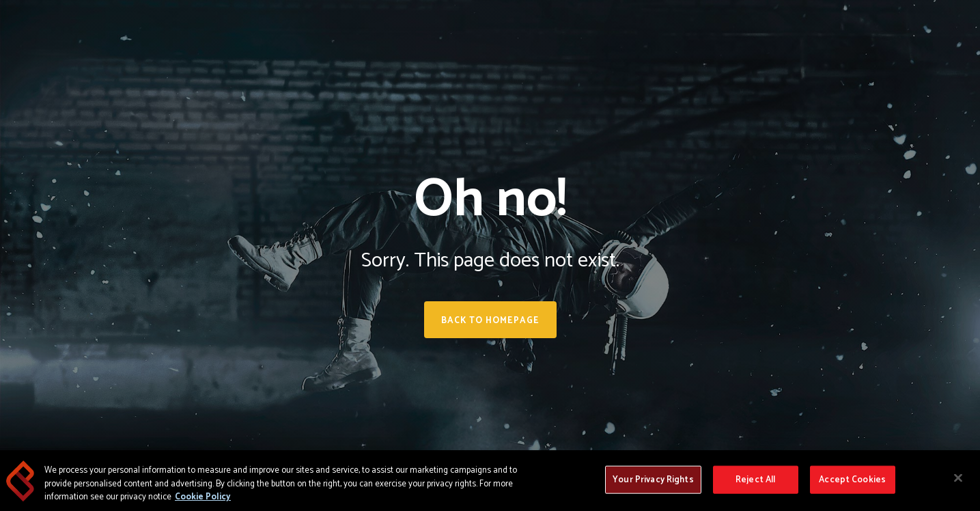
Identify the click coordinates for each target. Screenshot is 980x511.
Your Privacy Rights (653, 479)
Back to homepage (490, 321)
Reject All (755, 479)
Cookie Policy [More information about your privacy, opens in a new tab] (203, 497)
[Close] (958, 478)
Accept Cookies (852, 479)
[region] (490, 481)
